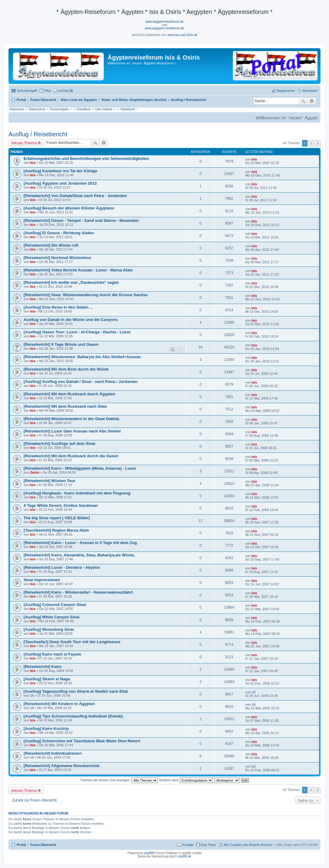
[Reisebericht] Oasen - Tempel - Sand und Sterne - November (81, 220)
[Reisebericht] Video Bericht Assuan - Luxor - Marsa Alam (78, 270)
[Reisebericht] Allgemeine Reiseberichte (62, 766)
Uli (32, 695)
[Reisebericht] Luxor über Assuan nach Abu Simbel (72, 431)
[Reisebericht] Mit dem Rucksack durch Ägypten (69, 394)
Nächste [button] (318, 143)
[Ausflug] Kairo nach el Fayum (52, 654)
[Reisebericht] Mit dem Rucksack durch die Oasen (71, 456)
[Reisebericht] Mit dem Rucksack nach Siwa (65, 406)
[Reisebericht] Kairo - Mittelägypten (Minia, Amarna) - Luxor (80, 468)
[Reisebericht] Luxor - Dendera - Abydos (62, 567)
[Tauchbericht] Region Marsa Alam (56, 530)
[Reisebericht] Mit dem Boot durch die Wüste (66, 369)
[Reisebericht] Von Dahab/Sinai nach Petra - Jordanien (75, 196)
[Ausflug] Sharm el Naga (47, 679)
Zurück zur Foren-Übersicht (34, 800)
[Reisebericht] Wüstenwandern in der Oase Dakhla (71, 419)
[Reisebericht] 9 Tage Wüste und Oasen (61, 344)
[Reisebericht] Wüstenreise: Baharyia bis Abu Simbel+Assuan (82, 357)
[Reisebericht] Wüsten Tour (49, 481)
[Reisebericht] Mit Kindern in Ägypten (59, 704)
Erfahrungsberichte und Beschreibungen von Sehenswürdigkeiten (86, 159)
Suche (303, 101)
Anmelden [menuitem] (310, 91)
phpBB (149, 853)
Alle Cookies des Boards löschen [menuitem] (248, 845)
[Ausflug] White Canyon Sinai (52, 617)
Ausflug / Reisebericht (38, 134)
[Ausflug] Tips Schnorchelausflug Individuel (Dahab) (73, 716)
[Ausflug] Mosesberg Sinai (49, 629)
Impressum (17, 109)
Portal (21, 100)
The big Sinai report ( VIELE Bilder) (57, 518)
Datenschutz (37, 109)
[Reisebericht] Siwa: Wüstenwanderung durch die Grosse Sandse (86, 295)
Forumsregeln (59, 109)
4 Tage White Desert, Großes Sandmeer (61, 505)
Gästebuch (128, 109)
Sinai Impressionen (42, 580)
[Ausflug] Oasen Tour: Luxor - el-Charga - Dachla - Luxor (77, 332)
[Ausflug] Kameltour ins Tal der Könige (60, 171)
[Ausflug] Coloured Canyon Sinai (55, 605)
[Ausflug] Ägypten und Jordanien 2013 (60, 183)
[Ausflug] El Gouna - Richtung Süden (59, 233)
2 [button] (311, 143)
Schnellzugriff (27, 91)
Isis (33, 163)
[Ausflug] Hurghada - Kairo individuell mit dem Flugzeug (77, 493)
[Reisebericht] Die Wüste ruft (51, 245)
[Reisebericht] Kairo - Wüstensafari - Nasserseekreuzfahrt (78, 592)
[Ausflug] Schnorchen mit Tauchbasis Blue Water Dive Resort (82, 741)
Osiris (35, 472)
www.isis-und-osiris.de (182, 35)
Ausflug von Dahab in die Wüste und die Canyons (71, 320)
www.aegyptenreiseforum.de (164, 22)
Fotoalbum (84, 109)
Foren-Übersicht (43, 845)
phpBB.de (184, 856)
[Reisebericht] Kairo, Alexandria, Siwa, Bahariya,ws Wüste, (79, 555)
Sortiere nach (186, 780)
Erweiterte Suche (312, 101)
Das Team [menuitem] (208, 845)
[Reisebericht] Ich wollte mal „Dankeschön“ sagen (71, 282)
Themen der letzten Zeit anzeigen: (119, 780)
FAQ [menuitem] (48, 91)
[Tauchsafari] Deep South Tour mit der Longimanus (72, 642)
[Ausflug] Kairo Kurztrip (46, 729)
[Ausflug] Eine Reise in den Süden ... (58, 307)
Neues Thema (24, 143)
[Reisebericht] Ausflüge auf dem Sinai (59, 444)
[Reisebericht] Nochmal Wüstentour (57, 258)
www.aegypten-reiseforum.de (164, 28)
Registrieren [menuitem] (286, 91)
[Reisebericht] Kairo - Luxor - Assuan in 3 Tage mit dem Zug (80, 543)
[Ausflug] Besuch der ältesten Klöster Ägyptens (69, 208)
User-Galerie (104, 109)
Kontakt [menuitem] (188, 845)
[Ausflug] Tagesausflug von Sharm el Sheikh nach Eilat (76, 691)
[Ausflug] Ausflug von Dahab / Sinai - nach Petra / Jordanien (81, 382)
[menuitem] (63, 91)
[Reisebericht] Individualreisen (53, 753)
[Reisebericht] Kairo (42, 667)
